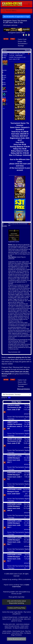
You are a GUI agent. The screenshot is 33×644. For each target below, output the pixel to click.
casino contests (7, 631)
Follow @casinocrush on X (17, 639)
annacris (5, 54)
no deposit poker (23, 617)
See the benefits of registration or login (17, 17)
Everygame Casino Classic (16, 33)
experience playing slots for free (19, 357)
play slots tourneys (18, 619)
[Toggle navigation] (29, 4)
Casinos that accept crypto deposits (12, 612)
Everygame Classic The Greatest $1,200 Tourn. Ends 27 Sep (15, 21)
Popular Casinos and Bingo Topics (14, 585)
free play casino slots (9, 624)
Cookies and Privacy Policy (16, 608)
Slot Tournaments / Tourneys (23, 44)
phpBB (12, 592)
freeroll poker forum (18, 631)
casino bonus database (23, 624)
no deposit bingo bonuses (10, 617)
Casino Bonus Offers (17, 633)
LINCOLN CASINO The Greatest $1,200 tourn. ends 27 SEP (14, 407)
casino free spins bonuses (12, 626)
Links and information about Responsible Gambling (16, 602)
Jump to (4, 397)
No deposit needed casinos (20, 628)
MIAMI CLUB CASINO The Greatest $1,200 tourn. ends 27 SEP (15, 441)
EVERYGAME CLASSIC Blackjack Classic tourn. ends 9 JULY (15, 491)
